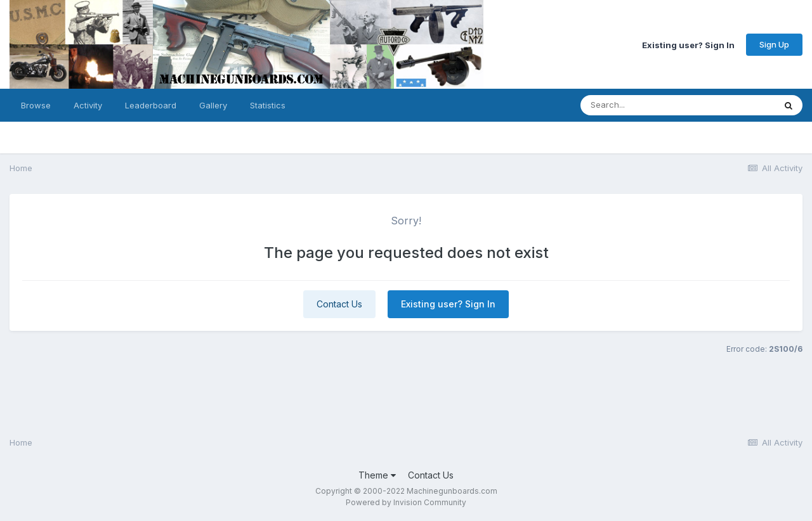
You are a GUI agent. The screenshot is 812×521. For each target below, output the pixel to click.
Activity (88, 105)
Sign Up (774, 44)
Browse (36, 105)
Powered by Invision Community (406, 502)
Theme (377, 475)
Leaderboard (151, 105)
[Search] (643, 105)
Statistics (268, 105)
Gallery (213, 105)
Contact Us (339, 304)
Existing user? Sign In (688, 44)
